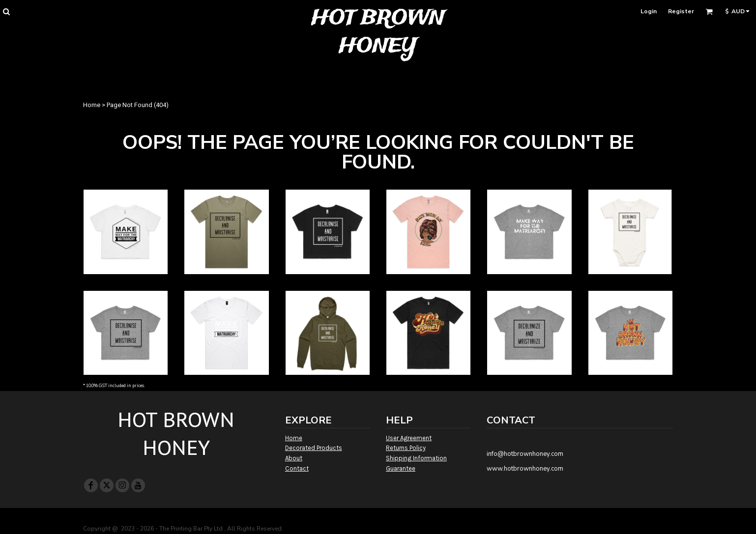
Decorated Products (314, 448)
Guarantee (401, 468)
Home (92, 105)
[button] (6, 12)
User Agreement (409, 438)
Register (681, 11)
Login (649, 11)
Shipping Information (416, 458)
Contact (297, 468)
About (294, 458)
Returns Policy (406, 448)
